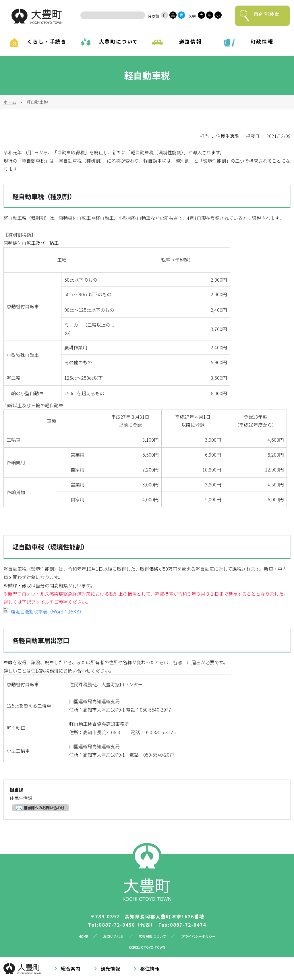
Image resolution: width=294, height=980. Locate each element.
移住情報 (150, 969)
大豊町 (37, 16)
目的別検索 (267, 14)
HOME (83, 936)
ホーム (10, 102)
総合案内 (71, 969)
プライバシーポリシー (198, 936)
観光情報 (110, 969)
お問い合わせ (113, 936)
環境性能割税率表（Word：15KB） (47, 611)
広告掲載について (152, 936)
